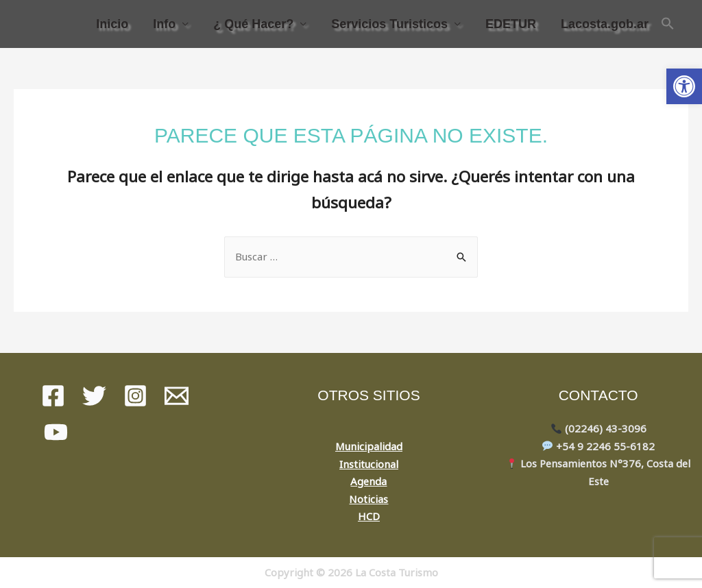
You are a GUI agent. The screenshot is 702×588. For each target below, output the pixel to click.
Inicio (112, 24)
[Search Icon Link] (668, 24)
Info (164, 24)
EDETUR (511, 24)
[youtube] (56, 432)
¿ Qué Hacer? (253, 24)
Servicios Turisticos (389, 24)
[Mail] (177, 396)
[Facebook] (53, 396)
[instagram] (135, 396)
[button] (684, 86)
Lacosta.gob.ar (605, 24)
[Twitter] (94, 396)
